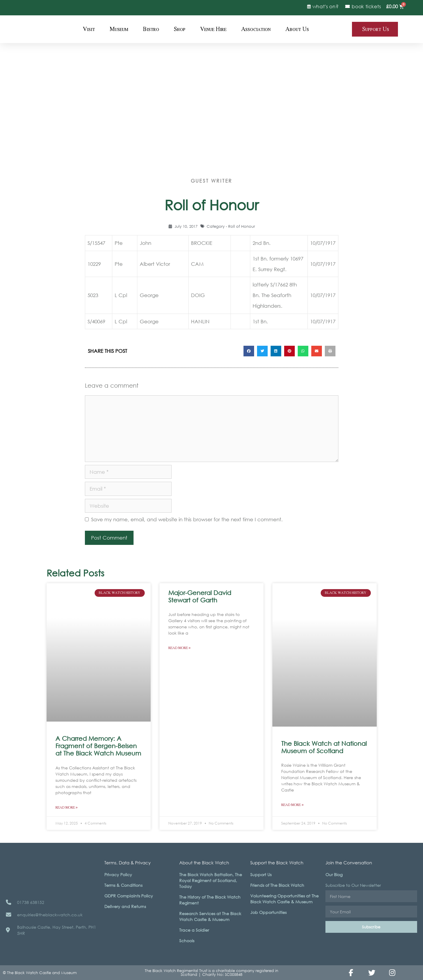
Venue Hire (213, 29)
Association (256, 29)
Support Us (261, 875)
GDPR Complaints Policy (129, 896)
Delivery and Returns (125, 906)
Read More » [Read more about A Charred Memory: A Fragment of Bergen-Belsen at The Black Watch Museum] (67, 808)
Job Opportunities (268, 912)
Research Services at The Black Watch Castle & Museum (210, 916)
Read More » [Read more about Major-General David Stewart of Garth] (180, 648)
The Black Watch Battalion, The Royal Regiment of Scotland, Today (211, 880)
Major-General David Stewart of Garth (200, 596)
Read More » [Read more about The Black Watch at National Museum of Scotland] (292, 805)
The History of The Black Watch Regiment (210, 900)
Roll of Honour (242, 226)
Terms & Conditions (123, 885)
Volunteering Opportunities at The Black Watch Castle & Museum (284, 899)
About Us (297, 29)
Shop (180, 29)
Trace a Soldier (194, 930)
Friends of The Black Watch (277, 885)
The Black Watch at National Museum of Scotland (324, 747)
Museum (119, 29)
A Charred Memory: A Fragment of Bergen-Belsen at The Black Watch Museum (98, 746)
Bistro (151, 29)
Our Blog (334, 875)
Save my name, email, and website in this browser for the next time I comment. (187, 519)
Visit (89, 29)
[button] (249, 351)
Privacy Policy (118, 875)
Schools (187, 941)
